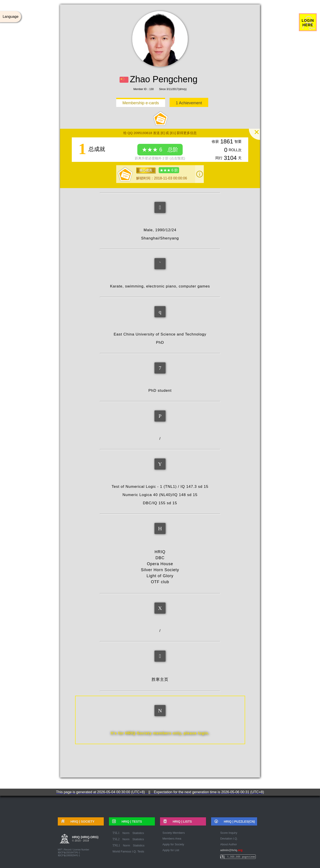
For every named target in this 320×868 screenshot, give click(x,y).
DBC (160, 558)
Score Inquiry (229, 833)
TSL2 (116, 839)
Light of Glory (160, 576)
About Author (229, 844)
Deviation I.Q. (229, 839)
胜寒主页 (160, 679)
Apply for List (171, 850)
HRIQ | (81, 822)
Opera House (160, 564)
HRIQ (160, 552)
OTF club (160, 582)
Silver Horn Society (160, 570)
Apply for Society (173, 844)
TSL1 (116, 833)
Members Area (172, 839)
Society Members (174, 833)
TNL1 (116, 845)
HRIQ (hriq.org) (85, 839)
